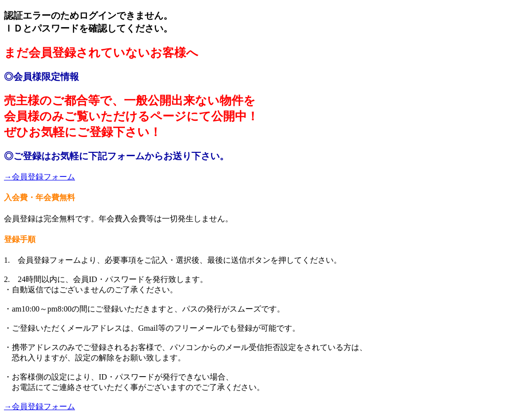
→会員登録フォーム (39, 177)
